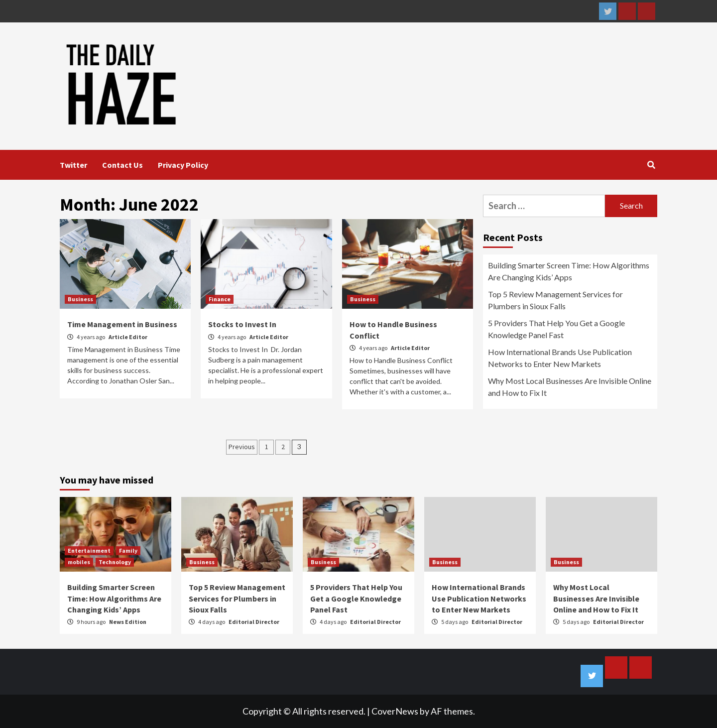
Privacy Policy (183, 165)
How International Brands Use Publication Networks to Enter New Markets (560, 358)
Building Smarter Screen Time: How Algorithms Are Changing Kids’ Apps (569, 271)
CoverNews (395, 711)
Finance (220, 299)
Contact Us (122, 165)
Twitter (73, 165)
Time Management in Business (122, 324)
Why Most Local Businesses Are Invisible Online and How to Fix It (570, 387)
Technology (115, 562)
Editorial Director (254, 622)
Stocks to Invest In (242, 324)
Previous (242, 447)
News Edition (128, 622)
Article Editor (128, 337)
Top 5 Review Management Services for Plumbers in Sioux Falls (555, 300)
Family (128, 550)
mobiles (79, 562)
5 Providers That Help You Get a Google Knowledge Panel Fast (556, 329)
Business (80, 299)
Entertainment (89, 550)
